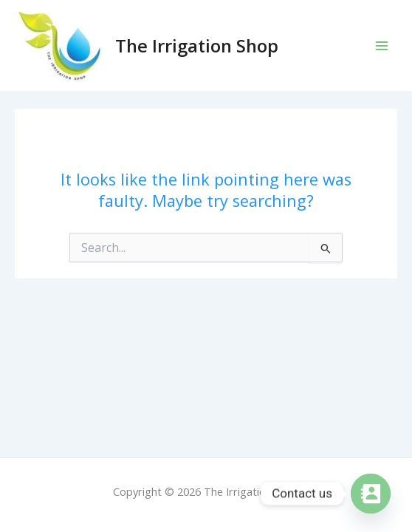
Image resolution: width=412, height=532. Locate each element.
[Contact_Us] (371, 494)
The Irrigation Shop (197, 46)
